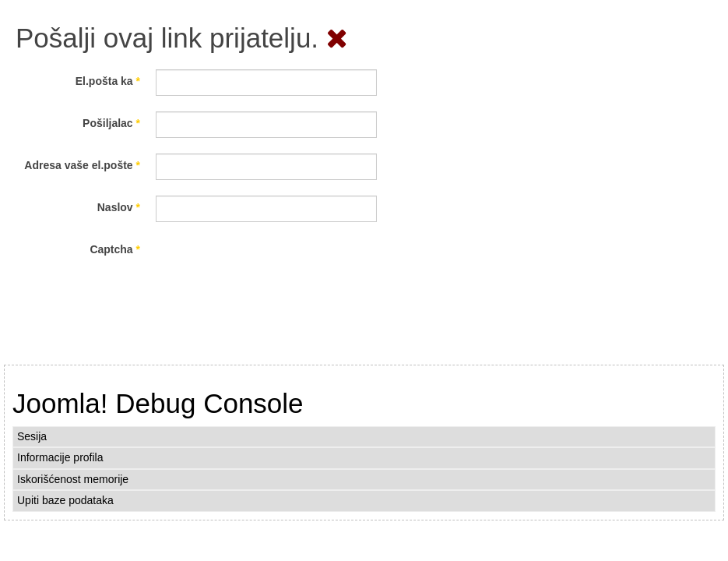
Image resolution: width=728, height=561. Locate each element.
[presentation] (274, 268)
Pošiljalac (111, 123)
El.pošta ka (108, 81)
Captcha (115, 249)
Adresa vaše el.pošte (82, 165)
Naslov (119, 207)
